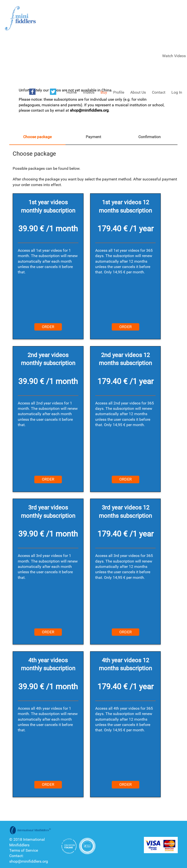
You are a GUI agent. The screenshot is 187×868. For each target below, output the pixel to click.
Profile (119, 92)
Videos (89, 92)
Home (72, 92)
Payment (93, 137)
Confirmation (150, 137)
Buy (104, 92)
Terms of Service (24, 850)
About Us (138, 92)
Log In (177, 92)
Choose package (37, 137)
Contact (159, 92)
